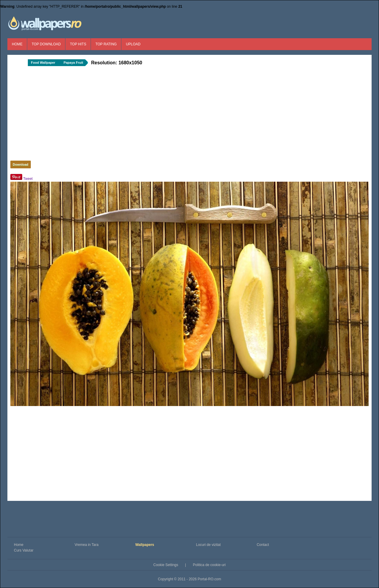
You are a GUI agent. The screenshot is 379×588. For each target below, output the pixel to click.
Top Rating (106, 44)
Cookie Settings (166, 565)
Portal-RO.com (209, 579)
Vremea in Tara (87, 545)
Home (17, 44)
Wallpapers (145, 545)
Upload (133, 44)
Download (21, 164)
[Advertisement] (110, 115)
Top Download (46, 44)
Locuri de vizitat (208, 545)
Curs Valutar (24, 550)
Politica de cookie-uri (209, 565)
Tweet (28, 179)
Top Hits (78, 44)
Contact (263, 545)
